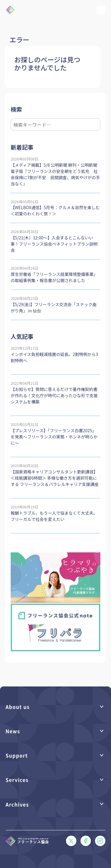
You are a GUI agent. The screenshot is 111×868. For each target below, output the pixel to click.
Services (17, 780)
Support (17, 755)
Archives (17, 804)
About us (18, 707)
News (13, 731)
